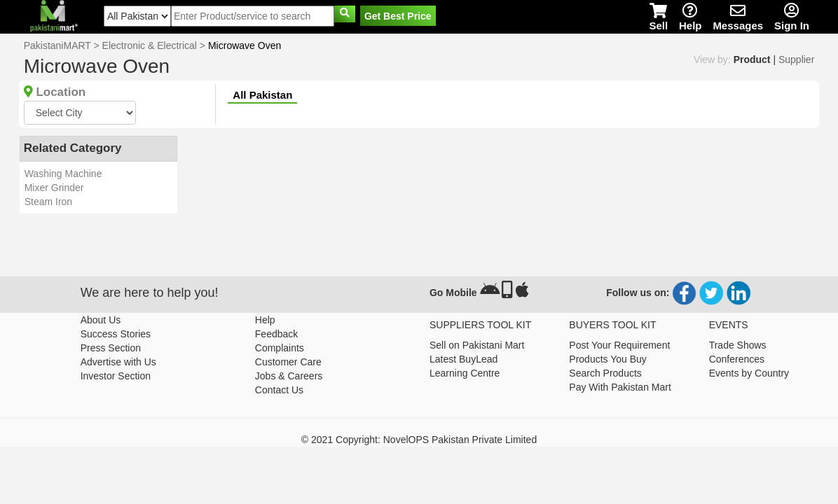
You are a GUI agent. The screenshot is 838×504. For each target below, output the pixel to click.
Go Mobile (453, 293)
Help (691, 17)
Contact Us (279, 390)
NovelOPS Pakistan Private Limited (460, 440)
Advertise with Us (118, 362)
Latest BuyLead (463, 359)
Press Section (111, 348)
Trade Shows (738, 345)
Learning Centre (465, 373)
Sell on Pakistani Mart (477, 345)
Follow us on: (638, 293)
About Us (101, 320)
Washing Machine (63, 174)
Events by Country (749, 373)
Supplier (796, 59)
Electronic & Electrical (150, 45)
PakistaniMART (57, 45)
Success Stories (116, 334)
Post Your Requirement (619, 345)
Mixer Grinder (54, 188)
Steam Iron (48, 202)
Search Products (605, 373)
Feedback (276, 334)
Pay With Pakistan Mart (620, 387)
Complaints (280, 348)
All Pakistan (262, 95)
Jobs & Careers (289, 376)
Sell (658, 17)
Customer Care (288, 362)
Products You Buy (608, 359)
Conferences (737, 359)
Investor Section (116, 376)
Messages (738, 17)
